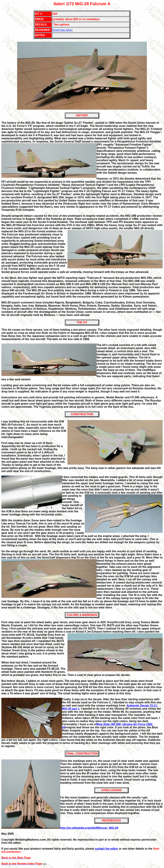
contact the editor (106, 849)
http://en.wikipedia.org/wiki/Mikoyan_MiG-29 (89, 828)
